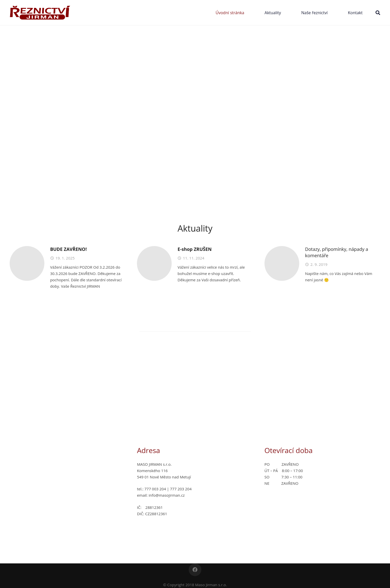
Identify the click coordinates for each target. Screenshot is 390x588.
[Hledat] (378, 13)
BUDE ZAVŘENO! (68, 249)
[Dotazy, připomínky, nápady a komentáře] (282, 263)
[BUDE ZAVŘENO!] (27, 263)
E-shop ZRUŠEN (194, 249)
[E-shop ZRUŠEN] (154, 263)
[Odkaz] (40, 13)
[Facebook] (195, 570)
